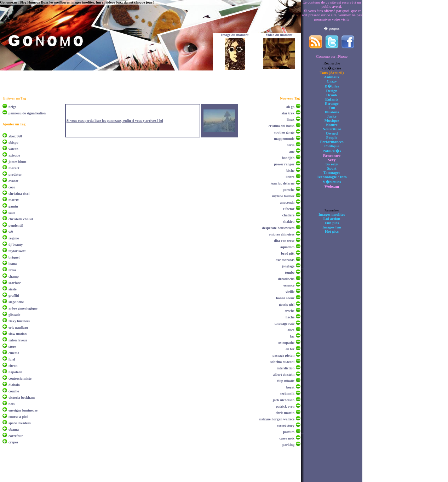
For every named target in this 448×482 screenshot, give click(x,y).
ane (292, 151)
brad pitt (288, 253)
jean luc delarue (282, 183)
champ (14, 276)
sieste (13, 289)
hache (290, 317)
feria (291, 145)
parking (288, 445)
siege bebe (16, 302)
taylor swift (17, 251)
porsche (289, 190)
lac (292, 336)
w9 (11, 232)
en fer (290, 349)
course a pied (18, 417)
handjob (288, 158)
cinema (14, 353)
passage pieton (283, 355)
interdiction (286, 368)
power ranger (284, 164)
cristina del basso (282, 126)
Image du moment (235, 35)
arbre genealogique (23, 308)
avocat (13, 181)
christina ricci (19, 194)
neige (12, 107)
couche (14, 391)
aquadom (287, 247)
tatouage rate (285, 324)
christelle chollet (21, 219)
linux (291, 120)
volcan (13, 149)
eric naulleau (18, 327)
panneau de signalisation (27, 113)
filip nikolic (286, 381)
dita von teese (284, 241)
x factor (289, 209)
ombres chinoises (282, 234)
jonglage (288, 266)
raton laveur (18, 340)
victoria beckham (22, 398)
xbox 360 (15, 136)
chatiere (288, 215)
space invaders (20, 423)
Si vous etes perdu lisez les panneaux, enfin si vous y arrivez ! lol (115, 121)
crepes (13, 442)
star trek (288, 113)
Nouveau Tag (290, 98)
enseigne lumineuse (23, 410)
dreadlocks (286, 279)
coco (12, 187)
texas (12, 270)
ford (12, 359)
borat (290, 387)
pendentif (16, 225)
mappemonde (284, 139)
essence (289, 285)
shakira (289, 222)
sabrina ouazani (282, 362)
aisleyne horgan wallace (277, 419)
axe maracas (285, 260)
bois (12, 404)
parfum (289, 432)
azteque (14, 155)
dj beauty (16, 245)
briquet (14, 257)
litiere (290, 177)
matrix (14, 200)
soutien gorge (284, 132)
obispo (13, 143)
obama (14, 429)
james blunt (17, 162)
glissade (14, 315)
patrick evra (285, 406)
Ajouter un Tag (14, 124)
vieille (290, 292)
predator (15, 174)
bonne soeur (285, 298)
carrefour (16, 436)
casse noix (287, 438)
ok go (290, 107)
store (12, 347)
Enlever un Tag (15, 98)
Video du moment (279, 35)
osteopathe (286, 343)
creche (289, 311)
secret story (286, 426)
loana (13, 264)
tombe (290, 273)
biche (290, 171)
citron (13, 366)
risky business (19, 321)
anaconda (287, 202)
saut (12, 213)
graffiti (14, 296)
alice (291, 330)
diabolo (14, 385)
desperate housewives (278, 228)
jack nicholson (284, 400)
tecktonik (287, 394)
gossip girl (287, 304)
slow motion (18, 334)
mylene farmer (283, 196)
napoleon (15, 372)
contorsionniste (20, 378)
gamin (13, 206)
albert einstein (284, 375)
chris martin (285, 413)
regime (14, 238)
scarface (15, 283)
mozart (14, 168)
